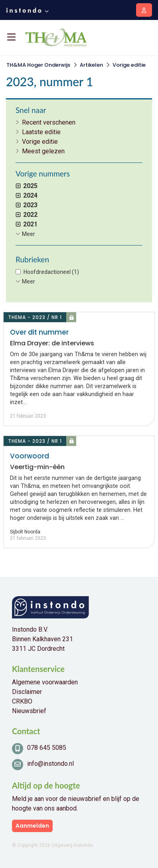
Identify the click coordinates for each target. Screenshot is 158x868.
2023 (27, 205)
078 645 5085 (47, 748)
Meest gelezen (43, 151)
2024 (27, 195)
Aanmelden (32, 826)
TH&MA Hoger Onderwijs (38, 65)
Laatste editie (41, 132)
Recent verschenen (49, 122)
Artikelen (91, 65)
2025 (27, 186)
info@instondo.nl (50, 764)
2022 (27, 215)
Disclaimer (27, 692)
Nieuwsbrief (29, 711)
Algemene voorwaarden (45, 682)
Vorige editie (129, 65)
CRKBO (22, 701)
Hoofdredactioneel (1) (51, 272)
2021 (27, 224)
